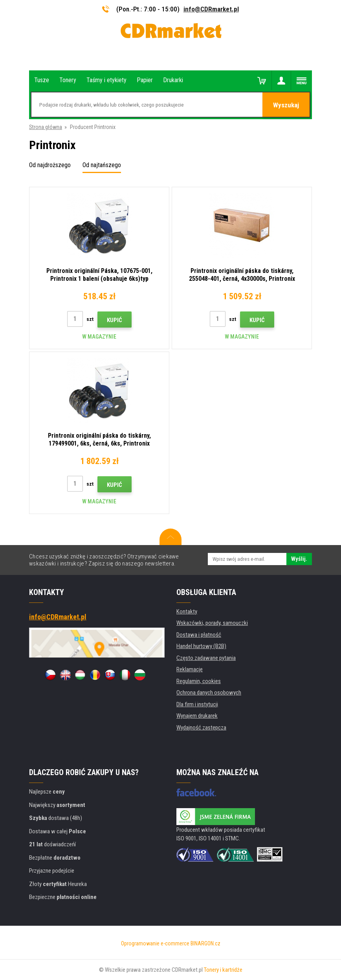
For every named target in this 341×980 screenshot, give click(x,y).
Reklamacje (190, 669)
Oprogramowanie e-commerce (155, 943)
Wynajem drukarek (197, 716)
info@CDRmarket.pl (211, 9)
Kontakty (187, 612)
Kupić (115, 320)
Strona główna (46, 127)
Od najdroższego (50, 165)
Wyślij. (299, 559)
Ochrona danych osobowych (209, 693)
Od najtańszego (102, 165)
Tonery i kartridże (223, 970)
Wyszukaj (286, 105)
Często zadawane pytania (206, 658)
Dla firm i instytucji (197, 704)
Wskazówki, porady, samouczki (212, 623)
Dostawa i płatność (199, 635)
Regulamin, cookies (199, 681)
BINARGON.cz (205, 943)
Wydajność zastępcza (201, 728)
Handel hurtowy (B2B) (201, 646)
